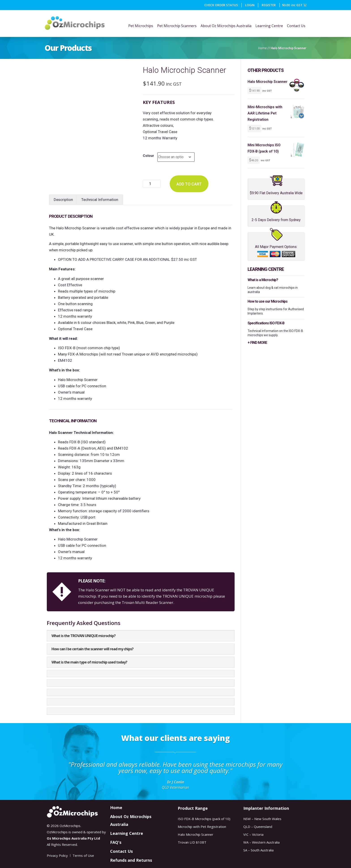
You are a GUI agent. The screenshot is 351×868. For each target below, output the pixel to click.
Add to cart (189, 184)
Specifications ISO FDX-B (266, 323)
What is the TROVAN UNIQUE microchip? (83, 636)
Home (263, 48)
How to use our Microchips (268, 301)
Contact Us (296, 26)
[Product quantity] (152, 184)
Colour (148, 156)
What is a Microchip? (263, 280)
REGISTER (269, 5)
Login (250, 5)
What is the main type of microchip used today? (89, 662)
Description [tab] (63, 200)
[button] (141, 636)
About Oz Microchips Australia (226, 26)
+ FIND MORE (257, 343)
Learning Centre (269, 26)
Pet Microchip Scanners (177, 26)
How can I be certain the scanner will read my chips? (92, 649)
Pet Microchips (141, 26)
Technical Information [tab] (100, 200)
